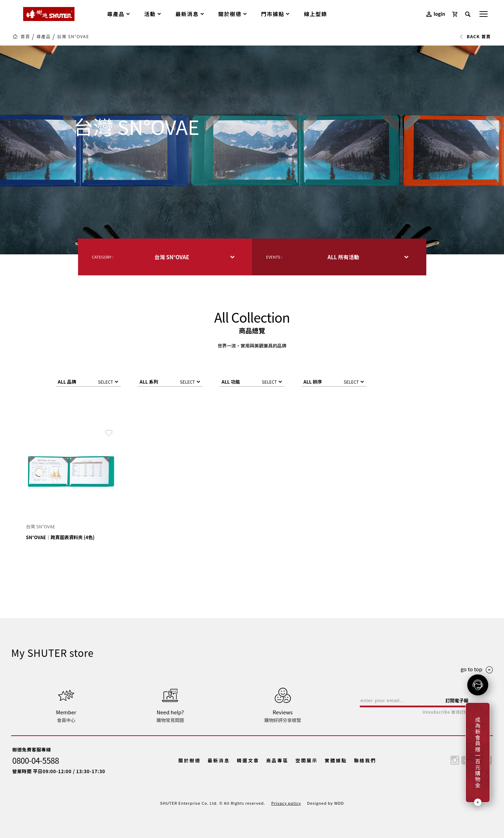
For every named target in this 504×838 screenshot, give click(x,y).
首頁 (25, 36)
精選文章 (248, 760)
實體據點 (336, 760)
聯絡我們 (365, 760)
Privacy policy (286, 803)
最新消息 (219, 760)
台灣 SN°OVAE (73, 36)
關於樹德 (190, 760)
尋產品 (44, 36)
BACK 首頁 (475, 36)
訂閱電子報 (457, 700)
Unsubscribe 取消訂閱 (445, 712)
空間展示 (307, 760)
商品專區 (277, 760)
